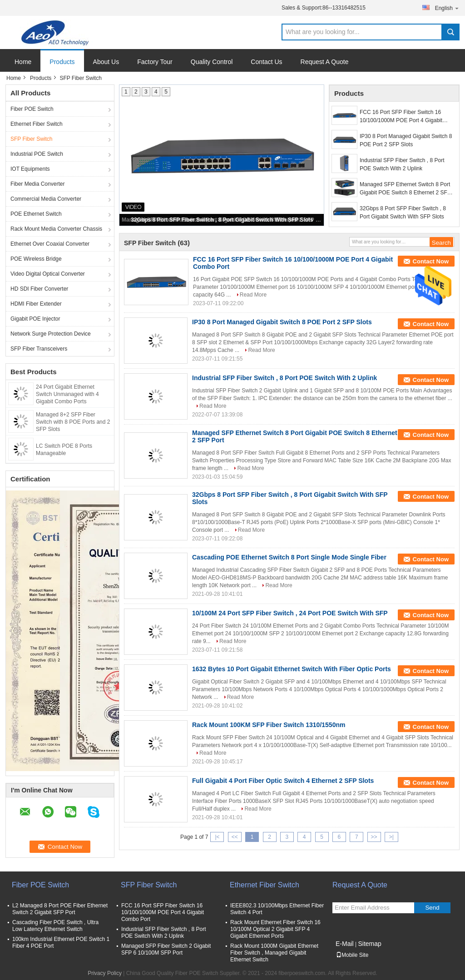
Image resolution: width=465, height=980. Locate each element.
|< (217, 837)
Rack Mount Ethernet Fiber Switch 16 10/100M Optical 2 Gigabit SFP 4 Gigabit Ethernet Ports (275, 929)
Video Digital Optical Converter (48, 274)
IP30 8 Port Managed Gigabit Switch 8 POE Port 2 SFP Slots (406, 140)
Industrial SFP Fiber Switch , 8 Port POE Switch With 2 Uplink (402, 164)
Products (62, 62)
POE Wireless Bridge (36, 259)
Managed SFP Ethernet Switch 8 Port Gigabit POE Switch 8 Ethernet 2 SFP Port (405, 189)
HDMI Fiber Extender (36, 304)
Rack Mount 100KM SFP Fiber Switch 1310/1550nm (269, 725)
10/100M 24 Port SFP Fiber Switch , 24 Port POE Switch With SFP (290, 613)
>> (374, 837)
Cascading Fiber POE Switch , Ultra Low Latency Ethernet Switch (55, 926)
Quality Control (212, 62)
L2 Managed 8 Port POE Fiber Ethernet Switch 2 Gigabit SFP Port (60, 909)
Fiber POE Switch (32, 109)
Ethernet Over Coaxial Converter (50, 244)
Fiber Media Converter (37, 184)
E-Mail (345, 944)
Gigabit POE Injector (35, 319)
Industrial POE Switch (37, 154)
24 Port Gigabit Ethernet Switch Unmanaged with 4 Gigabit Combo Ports (67, 394)
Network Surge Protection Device (51, 334)
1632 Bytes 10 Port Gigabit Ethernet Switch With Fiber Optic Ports (292, 669)
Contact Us (266, 62)
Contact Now (431, 261)
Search (450, 32)
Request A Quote (325, 62)
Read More (253, 295)
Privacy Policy (105, 973)
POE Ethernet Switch (36, 214)
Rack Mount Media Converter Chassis (56, 229)
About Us (106, 62)
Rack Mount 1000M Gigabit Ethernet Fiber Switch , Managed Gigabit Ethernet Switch (274, 953)
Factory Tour (155, 62)
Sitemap (369, 944)
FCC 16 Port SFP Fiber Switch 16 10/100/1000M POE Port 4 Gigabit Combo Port (401, 117)
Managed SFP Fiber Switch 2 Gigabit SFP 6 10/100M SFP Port (166, 949)
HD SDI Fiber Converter (39, 289)
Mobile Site (352, 955)
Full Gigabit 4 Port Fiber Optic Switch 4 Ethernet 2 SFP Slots (283, 781)
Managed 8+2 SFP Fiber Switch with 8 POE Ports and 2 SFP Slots (73, 422)
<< (235, 837)
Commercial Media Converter (46, 199)
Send (432, 908)
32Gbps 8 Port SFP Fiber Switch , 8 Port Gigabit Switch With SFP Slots (222, 220)
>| (391, 837)
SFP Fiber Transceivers (39, 349)
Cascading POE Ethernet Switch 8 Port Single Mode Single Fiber (289, 557)
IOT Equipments (30, 169)
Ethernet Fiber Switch (37, 124)
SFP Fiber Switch (31, 139)
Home (23, 62)
